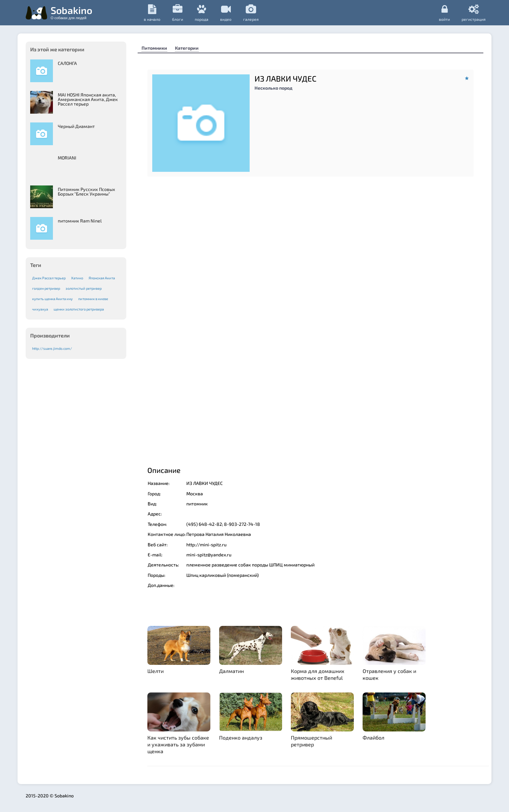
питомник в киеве (93, 299)
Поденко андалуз (241, 737)
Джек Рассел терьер (49, 278)
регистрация (474, 13)
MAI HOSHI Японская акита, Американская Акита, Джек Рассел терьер (88, 99)
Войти (444, 13)
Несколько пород (273, 88)
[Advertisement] (310, 404)
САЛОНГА (67, 63)
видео (226, 13)
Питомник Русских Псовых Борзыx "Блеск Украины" (87, 191)
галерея (251, 13)
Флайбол (373, 737)
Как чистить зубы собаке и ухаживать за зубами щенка (178, 744)
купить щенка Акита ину (52, 299)
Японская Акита (102, 278)
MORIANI (67, 158)
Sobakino (71, 12)
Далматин (231, 671)
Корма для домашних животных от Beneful (318, 674)
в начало (152, 13)
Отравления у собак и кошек (389, 674)
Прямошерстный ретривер (311, 741)
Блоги (178, 13)
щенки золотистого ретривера (79, 309)
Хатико (77, 278)
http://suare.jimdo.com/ (52, 348)
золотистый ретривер (84, 288)
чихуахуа (40, 309)
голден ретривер (46, 288)
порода (202, 13)
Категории (187, 48)
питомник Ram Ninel (80, 221)
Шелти (155, 671)
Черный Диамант (76, 126)
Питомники (154, 48)
